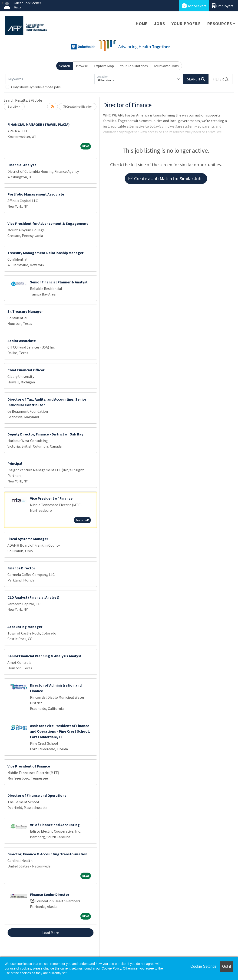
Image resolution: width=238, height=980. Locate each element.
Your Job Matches (134, 66)
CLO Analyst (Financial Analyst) (33, 597)
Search (65, 66)
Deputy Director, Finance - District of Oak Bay (45, 434)
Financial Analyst (22, 165)
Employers (223, 6)
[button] (221, 79)
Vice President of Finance (51, 498)
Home (142, 24)
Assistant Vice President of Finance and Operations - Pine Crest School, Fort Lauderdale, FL (60, 731)
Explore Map (104, 66)
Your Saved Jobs (166, 66)
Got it (227, 966)
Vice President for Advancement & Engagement (48, 223)
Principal (15, 463)
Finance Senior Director (50, 894)
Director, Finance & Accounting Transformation (47, 854)
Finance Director (21, 568)
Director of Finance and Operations (37, 795)
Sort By (13, 106)
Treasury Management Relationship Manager (45, 253)
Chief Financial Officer (26, 370)
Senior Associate (22, 341)
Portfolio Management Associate (36, 194)
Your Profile (186, 24)
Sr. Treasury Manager (25, 311)
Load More (51, 933)
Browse (82, 66)
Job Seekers (194, 6)
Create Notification (78, 106)
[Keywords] (50, 79)
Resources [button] (220, 24)
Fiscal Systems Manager (28, 539)
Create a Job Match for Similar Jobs (166, 178)
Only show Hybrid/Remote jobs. (36, 87)
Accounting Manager (25, 627)
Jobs (159, 24)
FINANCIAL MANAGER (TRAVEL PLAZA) (39, 124)
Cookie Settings (203, 966)
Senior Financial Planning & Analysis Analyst (45, 656)
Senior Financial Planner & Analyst (59, 282)
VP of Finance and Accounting (55, 825)
